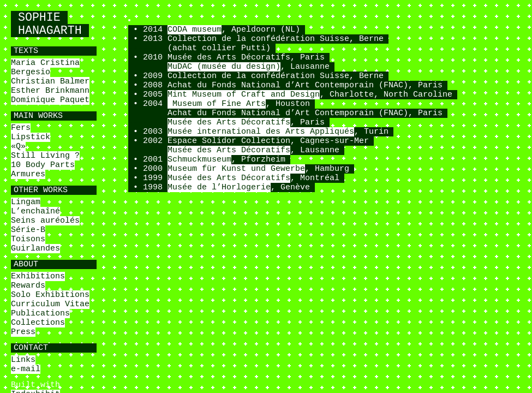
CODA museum (195, 30)
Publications (40, 314)
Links (23, 360)
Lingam (26, 202)
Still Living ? (45, 156)
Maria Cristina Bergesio (45, 68)
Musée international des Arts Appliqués (261, 132)
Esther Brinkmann (50, 91)
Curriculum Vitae (50, 304)
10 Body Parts (43, 165)
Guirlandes (35, 249)
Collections (38, 323)
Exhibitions (38, 276)
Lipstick (31, 137)
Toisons (28, 239)
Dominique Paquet (50, 100)
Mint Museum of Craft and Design (244, 95)
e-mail (26, 369)
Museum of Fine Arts (217, 104)
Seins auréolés (45, 221)
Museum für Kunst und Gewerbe (236, 169)
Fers (21, 128)
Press (23, 332)
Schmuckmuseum (199, 160)
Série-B (28, 230)
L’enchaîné (35, 212)
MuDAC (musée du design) (224, 67)
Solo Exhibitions (50, 295)
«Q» (18, 147)
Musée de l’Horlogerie (219, 187)
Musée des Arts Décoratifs (229, 123)
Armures (28, 174)
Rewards (28, 286)
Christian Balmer (50, 82)
